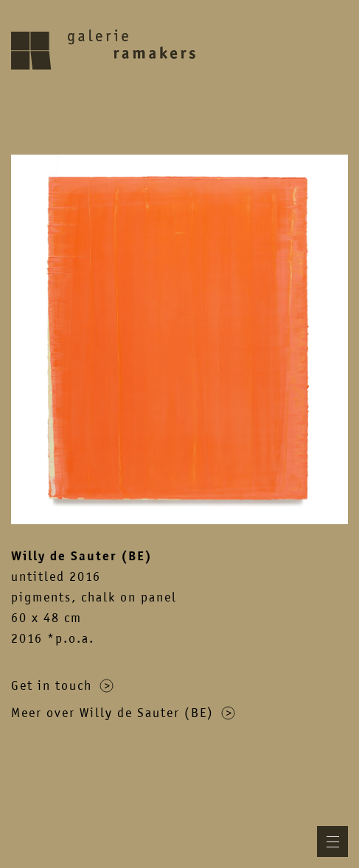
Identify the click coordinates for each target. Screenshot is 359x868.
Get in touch (62, 685)
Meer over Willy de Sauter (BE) (123, 713)
